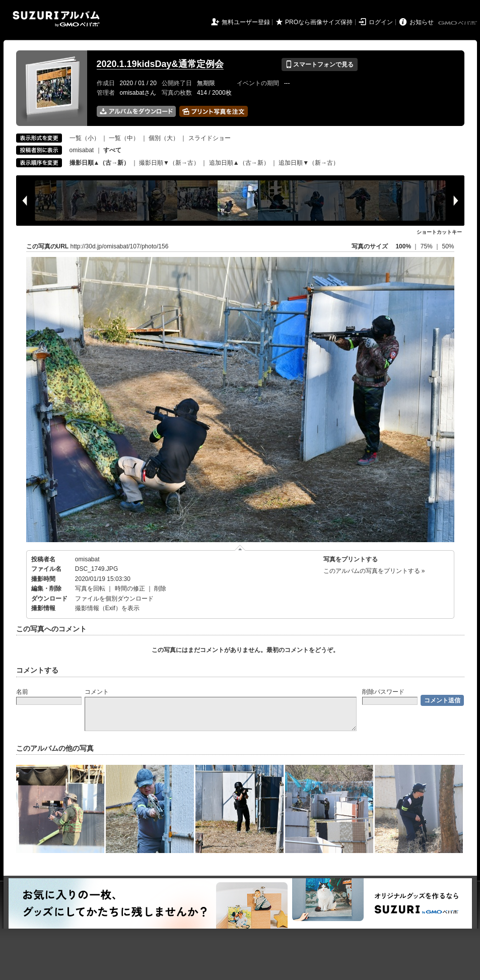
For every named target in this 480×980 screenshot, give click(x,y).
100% (403, 246)
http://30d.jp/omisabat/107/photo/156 (120, 246)
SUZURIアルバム (56, 19)
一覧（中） (124, 138)
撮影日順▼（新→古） (169, 163)
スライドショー (210, 138)
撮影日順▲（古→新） (100, 163)
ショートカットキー (439, 232)
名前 (22, 692)
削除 (160, 589)
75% (427, 246)
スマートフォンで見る (320, 64)
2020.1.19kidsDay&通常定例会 (160, 64)
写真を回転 (90, 589)
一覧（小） (85, 138)
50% (448, 246)
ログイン (381, 22)
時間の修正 (130, 589)
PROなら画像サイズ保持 (319, 22)
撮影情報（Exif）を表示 (107, 608)
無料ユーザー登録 (246, 22)
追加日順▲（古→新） (239, 163)
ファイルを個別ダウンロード (114, 599)
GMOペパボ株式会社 (458, 23)
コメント (97, 692)
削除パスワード (383, 692)
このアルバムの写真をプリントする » (374, 571)
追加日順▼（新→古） (309, 163)
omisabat (82, 150)
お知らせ (422, 22)
